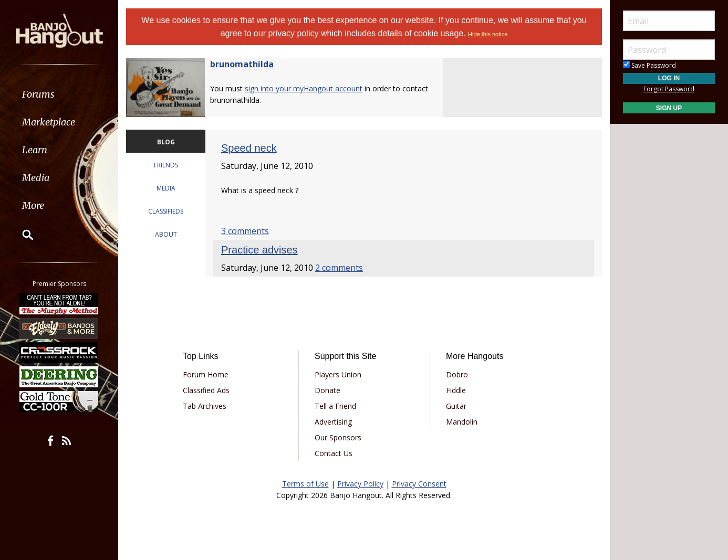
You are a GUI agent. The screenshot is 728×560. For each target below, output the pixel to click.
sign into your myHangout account (304, 88)
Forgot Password (669, 89)
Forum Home (206, 374)
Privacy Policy (360, 484)
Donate (327, 390)
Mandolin (462, 422)
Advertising (333, 422)
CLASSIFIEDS (166, 211)
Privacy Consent (419, 484)
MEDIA (166, 188)
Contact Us (334, 453)
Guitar (456, 406)
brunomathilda (242, 64)
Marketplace (49, 122)
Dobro (457, 374)
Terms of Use (305, 484)
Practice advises (259, 250)
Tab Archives (205, 406)
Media (36, 178)
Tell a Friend (335, 406)
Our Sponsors (338, 437)
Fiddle (456, 390)
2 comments (339, 268)
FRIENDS (166, 165)
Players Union (338, 374)
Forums (38, 94)
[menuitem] (59, 94)
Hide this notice (488, 34)
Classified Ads (206, 390)
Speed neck (249, 148)
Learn (35, 150)
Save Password (649, 65)
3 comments (245, 231)
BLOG (166, 142)
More (33, 205)
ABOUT (166, 234)
